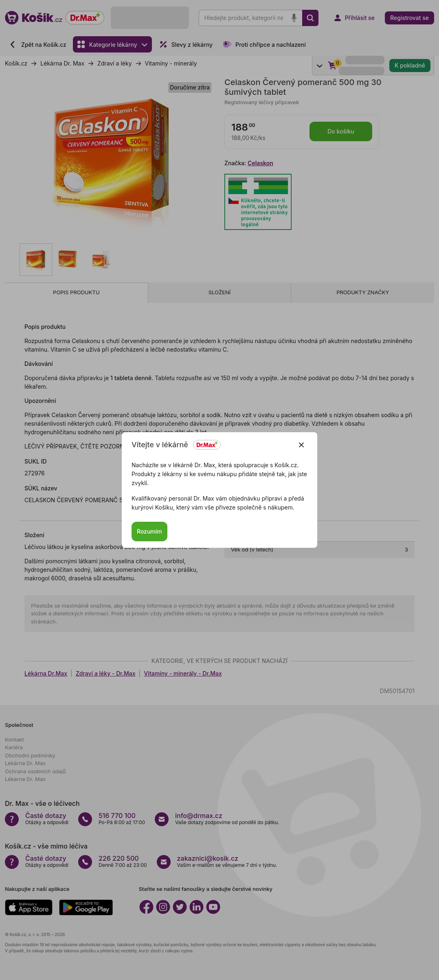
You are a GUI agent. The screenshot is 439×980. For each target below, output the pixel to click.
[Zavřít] (301, 445)
